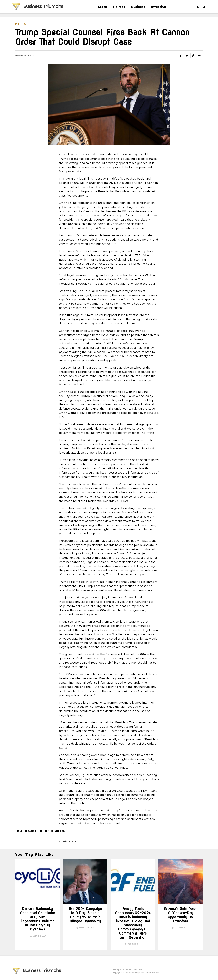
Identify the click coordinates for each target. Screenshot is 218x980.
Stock (103, 7)
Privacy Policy (119, 969)
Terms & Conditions (134, 969)
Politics (119, 7)
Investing (159, 7)
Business (138, 7)
